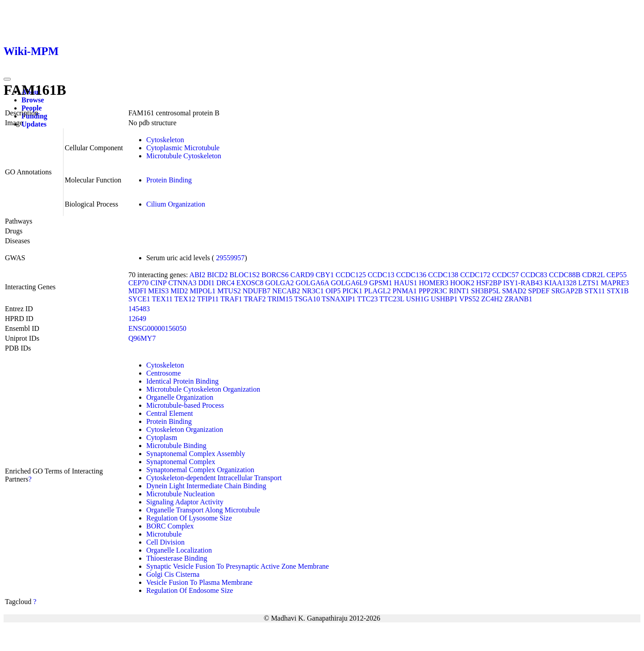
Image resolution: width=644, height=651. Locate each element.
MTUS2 (229, 291)
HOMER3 (434, 283)
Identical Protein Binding (182, 381)
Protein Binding (169, 180)
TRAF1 (231, 299)
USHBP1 (444, 299)
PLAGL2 (377, 291)
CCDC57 (505, 275)
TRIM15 (280, 299)
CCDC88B (565, 275)
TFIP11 (208, 299)
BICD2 (217, 275)
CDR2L (593, 275)
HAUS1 (406, 283)
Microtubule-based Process (185, 405)
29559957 (230, 258)
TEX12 (185, 299)
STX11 (595, 291)
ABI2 (197, 275)
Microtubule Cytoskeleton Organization (203, 389)
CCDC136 (411, 275)
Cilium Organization (176, 204)
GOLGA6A (312, 283)
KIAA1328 (560, 283)
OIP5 (333, 291)
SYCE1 (139, 299)
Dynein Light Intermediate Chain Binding (206, 486)
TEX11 (163, 299)
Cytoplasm (162, 438)
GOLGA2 (280, 283)
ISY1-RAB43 (523, 283)
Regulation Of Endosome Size (190, 590)
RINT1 (459, 291)
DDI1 (206, 283)
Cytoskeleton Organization (185, 429)
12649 (137, 319)
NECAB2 (286, 291)
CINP (158, 283)
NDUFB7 (257, 291)
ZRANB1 (518, 299)
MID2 (179, 291)
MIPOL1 (203, 291)
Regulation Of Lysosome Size (189, 518)
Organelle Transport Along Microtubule (203, 510)
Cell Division (165, 542)
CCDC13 (381, 275)
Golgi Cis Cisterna (173, 574)
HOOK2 (462, 283)
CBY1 (325, 275)
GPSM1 (381, 283)
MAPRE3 (615, 283)
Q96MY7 (142, 338)
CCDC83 (534, 275)
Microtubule (164, 534)
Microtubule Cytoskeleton (184, 156)
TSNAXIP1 (339, 299)
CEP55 (616, 275)
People (32, 108)
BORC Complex (170, 526)
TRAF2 (255, 299)
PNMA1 (405, 291)
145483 (139, 309)
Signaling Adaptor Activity (185, 502)
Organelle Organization (180, 397)
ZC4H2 (492, 299)
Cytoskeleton (165, 140)
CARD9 (302, 275)
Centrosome (163, 373)
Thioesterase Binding (177, 558)
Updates (34, 124)
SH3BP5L (485, 291)
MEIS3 (158, 291)
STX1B (618, 291)
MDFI (137, 291)
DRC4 (226, 283)
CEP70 (138, 283)
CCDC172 (475, 275)
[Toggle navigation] (7, 79)
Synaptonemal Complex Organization (200, 470)
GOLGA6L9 (349, 283)
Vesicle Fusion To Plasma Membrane (199, 582)
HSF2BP (489, 283)
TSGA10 (307, 299)
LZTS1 (589, 283)
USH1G (418, 299)
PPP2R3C (433, 291)
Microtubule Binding (176, 446)
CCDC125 (351, 275)
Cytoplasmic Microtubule (183, 148)
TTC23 (367, 299)
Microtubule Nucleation (180, 494)
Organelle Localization (179, 550)
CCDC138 (443, 275)
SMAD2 (514, 291)
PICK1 (352, 291)
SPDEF (539, 291)
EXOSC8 (250, 283)
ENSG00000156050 (157, 328)
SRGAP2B (567, 291)
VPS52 (469, 299)
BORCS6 (275, 275)
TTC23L (392, 299)
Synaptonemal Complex (181, 462)
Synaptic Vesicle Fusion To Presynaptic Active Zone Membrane (237, 566)
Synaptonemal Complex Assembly (196, 454)
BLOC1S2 (245, 275)
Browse (33, 100)
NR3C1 (313, 291)
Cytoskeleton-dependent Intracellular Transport (214, 478)
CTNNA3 (182, 283)
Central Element (169, 413)
